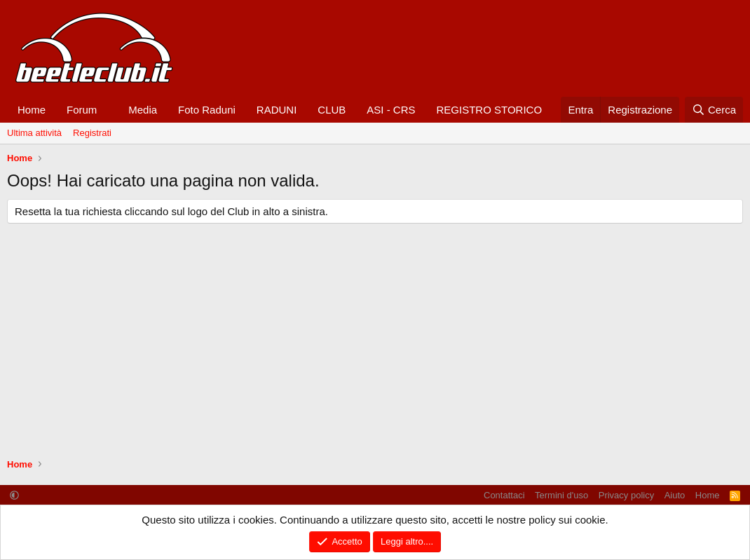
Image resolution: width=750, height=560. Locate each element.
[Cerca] (714, 110)
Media (143, 110)
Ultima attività (34, 133)
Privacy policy (626, 495)
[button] (108, 110)
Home (32, 110)
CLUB (332, 110)
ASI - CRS (391, 110)
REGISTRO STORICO (490, 110)
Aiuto (675, 495)
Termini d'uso (561, 495)
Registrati (92, 133)
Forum (82, 110)
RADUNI (277, 110)
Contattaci (504, 495)
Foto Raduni (207, 110)
